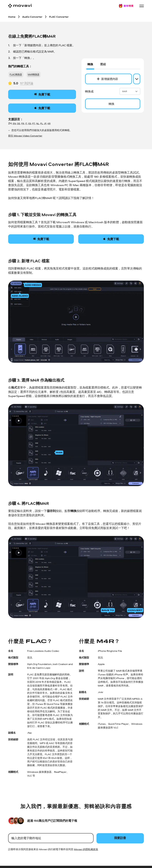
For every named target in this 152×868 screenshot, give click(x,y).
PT (34, 124)
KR (49, 124)
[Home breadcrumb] (12, 17)
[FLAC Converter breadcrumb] (60, 17)
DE (19, 124)
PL (42, 124)
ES (30, 124)
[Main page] (20, 6)
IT (26, 124)
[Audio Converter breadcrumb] (33, 17)
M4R (130, 92)
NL (38, 124)
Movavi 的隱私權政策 (86, 850)
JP (45, 124)
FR (23, 124)
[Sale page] (126, 6)
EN (14, 124)
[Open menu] (142, 6)
